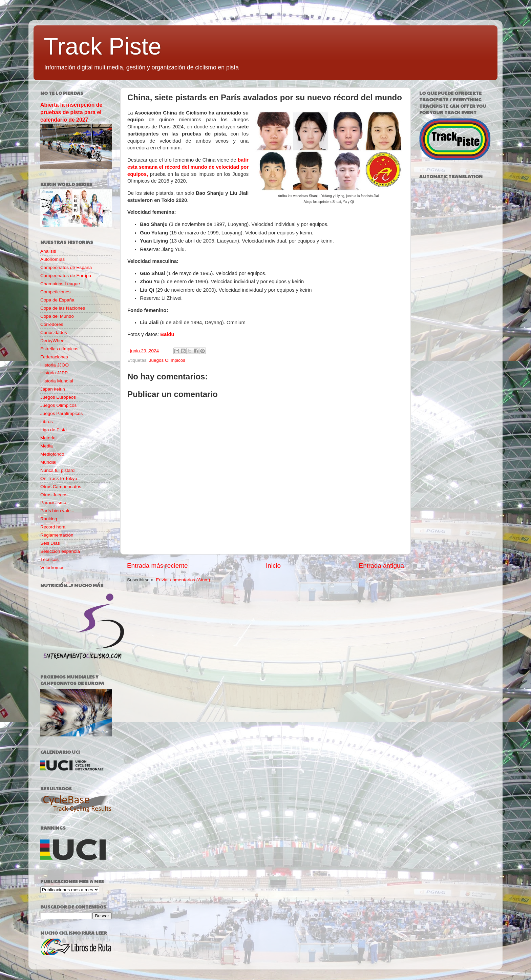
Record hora (53, 527)
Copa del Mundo (57, 316)
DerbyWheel (53, 341)
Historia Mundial (57, 381)
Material (48, 438)
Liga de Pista (54, 430)
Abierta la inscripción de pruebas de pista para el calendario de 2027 (71, 112)
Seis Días (50, 543)
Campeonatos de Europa (66, 276)
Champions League (60, 284)
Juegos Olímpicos (167, 360)
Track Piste (102, 46)
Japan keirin (53, 389)
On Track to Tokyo (59, 478)
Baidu (167, 334)
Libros (47, 422)
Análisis (48, 251)
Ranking (49, 519)
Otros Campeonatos (61, 487)
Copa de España (57, 300)
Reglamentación (57, 535)
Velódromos (52, 568)
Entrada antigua (381, 566)
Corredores (52, 324)
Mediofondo (52, 454)
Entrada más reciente (157, 566)
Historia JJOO (55, 365)
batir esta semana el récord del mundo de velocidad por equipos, (188, 167)
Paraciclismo (53, 503)
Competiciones (55, 292)
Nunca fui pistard (57, 470)
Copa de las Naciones (63, 308)
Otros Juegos (54, 495)
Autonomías (52, 259)
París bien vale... (57, 511)
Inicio (273, 566)
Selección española (60, 551)
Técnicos (49, 559)
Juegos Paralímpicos (61, 413)
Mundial (48, 462)
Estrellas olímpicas (59, 349)
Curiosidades (54, 332)
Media (47, 446)
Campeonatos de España (66, 267)
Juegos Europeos (58, 397)
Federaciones (54, 357)
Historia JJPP (54, 373)
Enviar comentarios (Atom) (183, 580)
